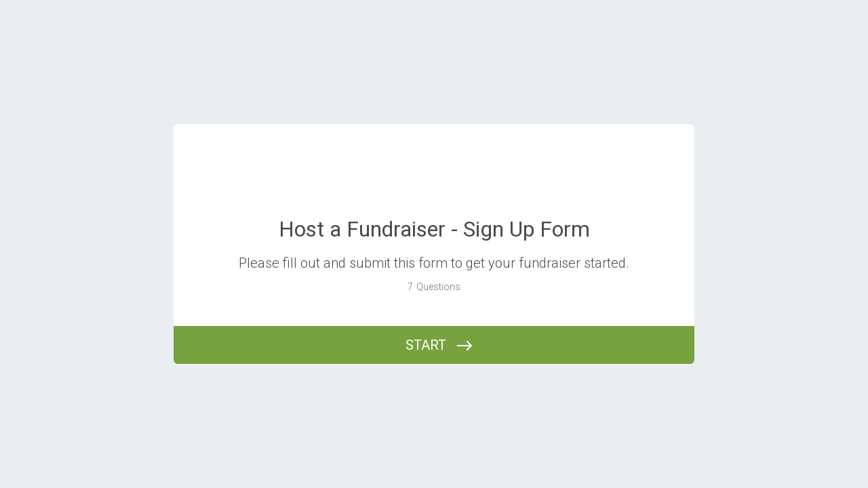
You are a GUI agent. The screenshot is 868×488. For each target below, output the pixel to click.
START (426, 345)
